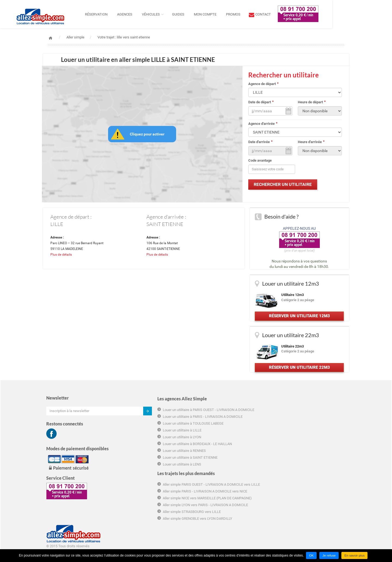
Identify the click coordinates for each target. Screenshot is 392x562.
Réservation (126, 14)
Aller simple (75, 37)
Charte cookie (286, 464)
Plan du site (284, 484)
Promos (263, 14)
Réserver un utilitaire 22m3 (299, 374)
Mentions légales (288, 477)
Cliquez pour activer (148, 134)
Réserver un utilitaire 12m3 (299, 319)
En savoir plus (355, 556)
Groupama (283, 504)
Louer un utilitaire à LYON (147, 454)
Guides (208, 14)
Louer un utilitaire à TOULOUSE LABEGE (158, 441)
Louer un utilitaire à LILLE (147, 448)
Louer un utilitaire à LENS (147, 487)
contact (293, 14)
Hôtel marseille (287, 510)
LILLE (58, 225)
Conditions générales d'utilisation (300, 444)
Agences (155, 14)
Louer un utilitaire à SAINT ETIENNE (155, 480)
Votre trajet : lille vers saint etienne (124, 37)
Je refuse (329, 556)
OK (311, 556)
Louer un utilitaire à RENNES (149, 473)
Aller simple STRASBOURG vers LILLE (233, 464)
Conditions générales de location (300, 450)
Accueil (50, 38)
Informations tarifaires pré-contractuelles (307, 457)
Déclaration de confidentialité (297, 470)
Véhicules (181, 14)
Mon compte (235, 14)
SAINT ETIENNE (165, 225)
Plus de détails (63, 257)
